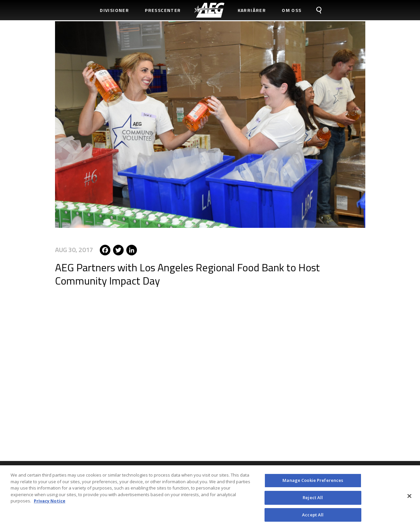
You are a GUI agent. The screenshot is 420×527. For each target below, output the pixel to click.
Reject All (313, 500)
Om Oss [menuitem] (292, 10)
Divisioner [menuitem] (114, 10)
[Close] (409, 498)
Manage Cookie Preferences (313, 483)
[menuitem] (209, 10)
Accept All (313, 517)
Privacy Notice (50, 503)
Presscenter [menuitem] (163, 10)
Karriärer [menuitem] (252, 10)
